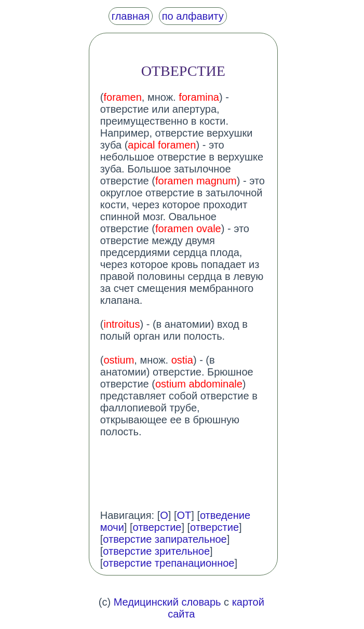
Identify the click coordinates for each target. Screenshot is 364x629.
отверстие (157, 527)
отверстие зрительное (156, 551)
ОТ (184, 515)
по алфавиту (193, 16)
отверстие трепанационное (168, 563)
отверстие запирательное (165, 539)
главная (131, 16)
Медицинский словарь (167, 602)
